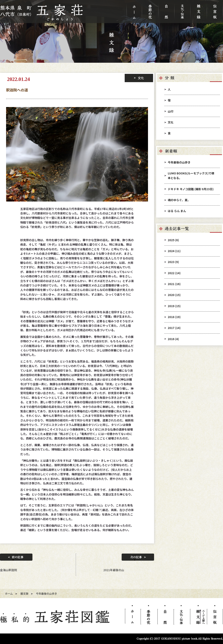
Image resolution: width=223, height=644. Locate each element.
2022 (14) (174, 273)
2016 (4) (173, 339)
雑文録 (24, 594)
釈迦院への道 (17, 90)
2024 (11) (174, 251)
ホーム (9, 594)
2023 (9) (173, 262)
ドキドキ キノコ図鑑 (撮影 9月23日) (191, 189)
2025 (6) (173, 240)
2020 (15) (174, 295)
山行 (171, 111)
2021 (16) (174, 284)
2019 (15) (174, 306)
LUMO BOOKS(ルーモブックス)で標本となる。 (191, 176)
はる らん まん (177, 211)
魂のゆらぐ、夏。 (179, 200)
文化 (171, 122)
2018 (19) (174, 317)
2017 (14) (174, 328)
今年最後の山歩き (179, 162)
